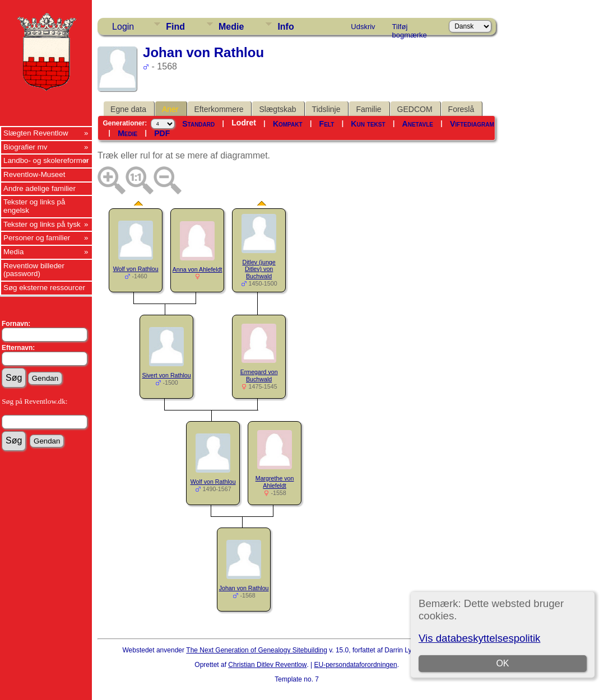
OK (503, 663)
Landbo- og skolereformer (46, 160)
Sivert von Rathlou (167, 375)
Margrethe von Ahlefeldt (275, 482)
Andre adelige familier (40, 188)
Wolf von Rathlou (136, 269)
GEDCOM (415, 109)
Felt (327, 124)
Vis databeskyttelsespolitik (479, 638)
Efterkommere (219, 109)
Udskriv (363, 27)
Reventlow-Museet (34, 174)
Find (175, 27)
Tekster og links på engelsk (34, 206)
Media (13, 252)
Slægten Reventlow (36, 133)
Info (285, 27)
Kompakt (288, 124)
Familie (368, 109)
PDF (162, 133)
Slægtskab (277, 109)
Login (123, 27)
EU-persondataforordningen (356, 665)
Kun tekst (368, 124)
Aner (170, 109)
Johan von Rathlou (244, 588)
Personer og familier (37, 238)
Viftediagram (472, 124)
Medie (231, 27)
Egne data (128, 109)
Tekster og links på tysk (42, 224)
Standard (198, 124)
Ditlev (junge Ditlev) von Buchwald (259, 269)
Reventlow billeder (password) (34, 270)
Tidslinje (326, 109)
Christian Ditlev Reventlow (267, 665)
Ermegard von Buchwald (259, 375)
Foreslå (461, 109)
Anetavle (418, 124)
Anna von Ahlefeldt (198, 269)
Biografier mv (25, 147)
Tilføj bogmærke (410, 29)
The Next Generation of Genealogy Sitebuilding (257, 650)
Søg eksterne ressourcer (44, 288)
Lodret (244, 123)
